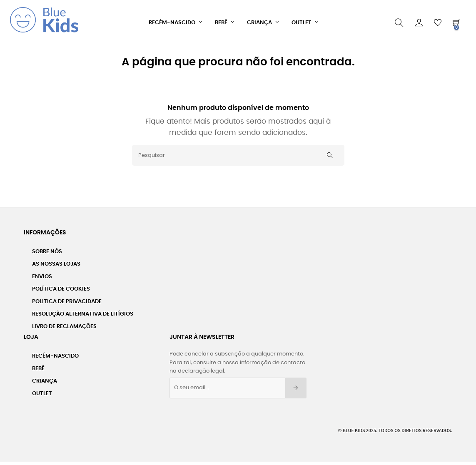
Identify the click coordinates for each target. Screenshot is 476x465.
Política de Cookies (61, 287)
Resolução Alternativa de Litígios (83, 312)
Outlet (42, 391)
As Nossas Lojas (56, 262)
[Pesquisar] (238, 153)
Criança (45, 379)
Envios (42, 274)
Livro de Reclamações (64, 324)
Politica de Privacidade (67, 299)
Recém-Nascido (55, 354)
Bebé (38, 366)
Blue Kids (354, 427)
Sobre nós (47, 249)
